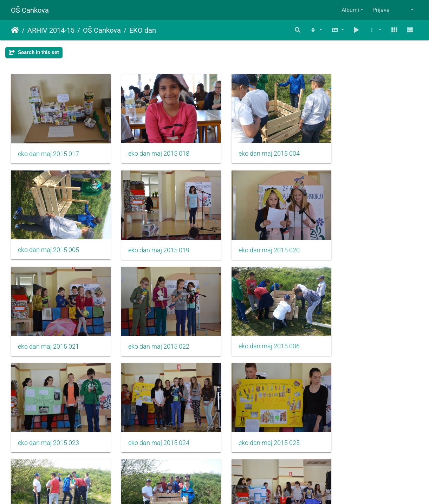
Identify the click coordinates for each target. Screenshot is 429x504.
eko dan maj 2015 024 (258, 334)
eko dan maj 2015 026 (258, 426)
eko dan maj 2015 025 (362, 334)
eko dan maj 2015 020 (153, 242)
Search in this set (34, 52)
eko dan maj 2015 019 (48, 242)
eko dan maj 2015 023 (153, 334)
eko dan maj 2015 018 (153, 149)
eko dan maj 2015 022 (362, 242)
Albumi (350, 10)
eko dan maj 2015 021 (258, 242)
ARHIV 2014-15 (51, 30)
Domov (15, 30)
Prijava (381, 10)
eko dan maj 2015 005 (362, 149)
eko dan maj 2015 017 (48, 150)
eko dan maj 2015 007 (48, 426)
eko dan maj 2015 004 (258, 149)
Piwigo (228, 489)
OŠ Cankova (30, 10)
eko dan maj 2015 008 (153, 426)
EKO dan (143, 30)
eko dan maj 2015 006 (48, 334)
